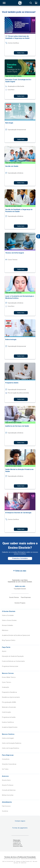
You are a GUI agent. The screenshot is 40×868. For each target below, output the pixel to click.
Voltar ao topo (21, 571)
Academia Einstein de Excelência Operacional (16, 635)
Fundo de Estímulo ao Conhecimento (13, 661)
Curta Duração (6, 712)
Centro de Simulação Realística (12, 743)
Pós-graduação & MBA (9, 702)
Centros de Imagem (8, 738)
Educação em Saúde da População (13, 656)
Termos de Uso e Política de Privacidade (20, 857)
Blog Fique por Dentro (9, 640)
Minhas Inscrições (8, 795)
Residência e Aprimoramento (11, 697)
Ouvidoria (5, 811)
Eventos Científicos (8, 722)
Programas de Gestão (9, 717)
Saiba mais (21, 53)
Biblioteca (5, 630)
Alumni (4, 651)
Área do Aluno (6, 780)
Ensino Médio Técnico (9, 677)
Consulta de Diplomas (9, 790)
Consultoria (6, 759)
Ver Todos (5, 769)
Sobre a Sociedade (8, 615)
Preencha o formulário (20, 558)
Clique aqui (17, 840)
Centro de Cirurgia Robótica (10, 748)
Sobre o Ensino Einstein (9, 620)
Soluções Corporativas (9, 764)
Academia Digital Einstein (10, 727)
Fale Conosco (6, 806)
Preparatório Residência (9, 692)
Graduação (6, 687)
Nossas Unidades (7, 625)
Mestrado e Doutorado (9, 707)
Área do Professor (8, 785)
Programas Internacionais (10, 666)
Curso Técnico (7, 682)
